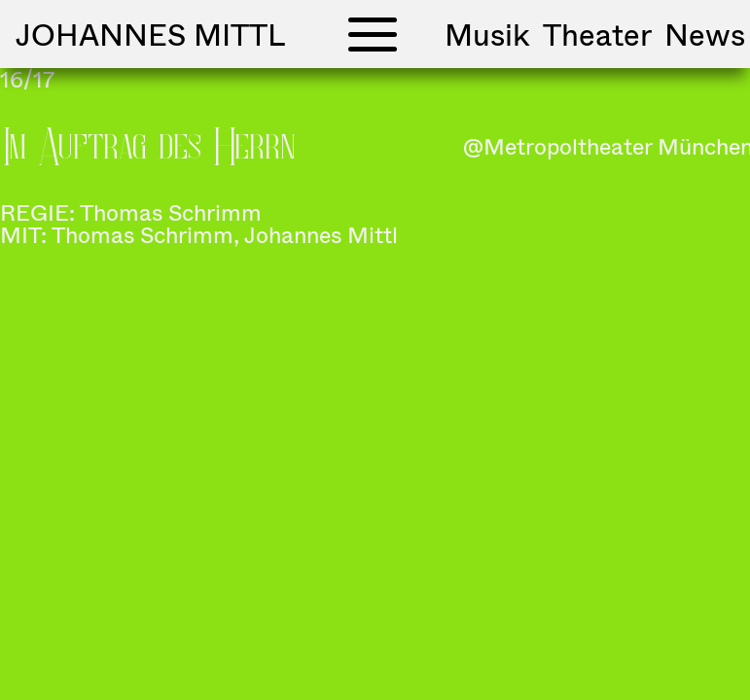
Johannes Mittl (150, 35)
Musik (487, 35)
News (705, 35)
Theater (597, 35)
